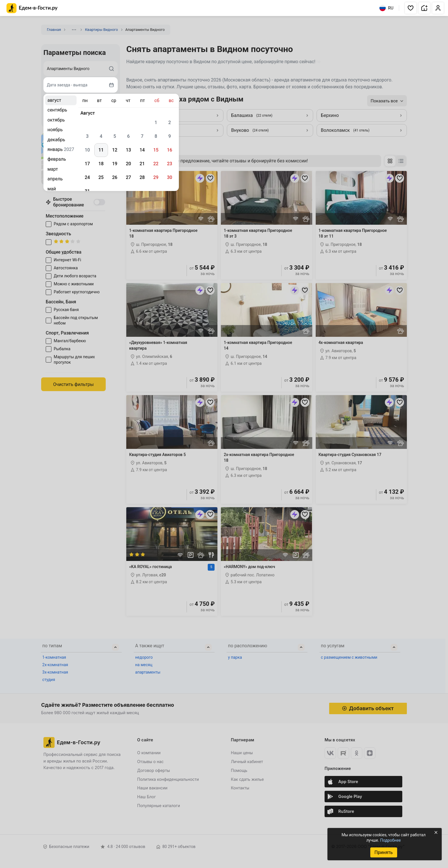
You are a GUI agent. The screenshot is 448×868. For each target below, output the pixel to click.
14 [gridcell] (142, 150)
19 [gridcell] (115, 164)
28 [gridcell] (142, 177)
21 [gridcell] (142, 164)
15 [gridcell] (156, 150)
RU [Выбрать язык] (386, 8)
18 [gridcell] (101, 164)
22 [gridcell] (156, 164)
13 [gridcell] (128, 150)
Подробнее (390, 840)
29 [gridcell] (156, 177)
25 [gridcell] (101, 177)
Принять (383, 852)
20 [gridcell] (128, 164)
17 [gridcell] (87, 164)
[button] (411, 8)
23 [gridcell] (169, 164)
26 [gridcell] (115, 177)
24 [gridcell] (87, 177)
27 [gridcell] (128, 177)
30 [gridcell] (169, 177)
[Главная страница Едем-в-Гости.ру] (32, 8)
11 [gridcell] (101, 150)
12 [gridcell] (115, 150)
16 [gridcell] (169, 150)
